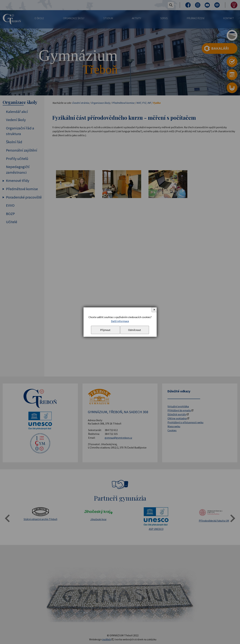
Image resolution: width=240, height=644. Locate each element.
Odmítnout (135, 330)
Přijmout (105, 330)
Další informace (120, 321)
